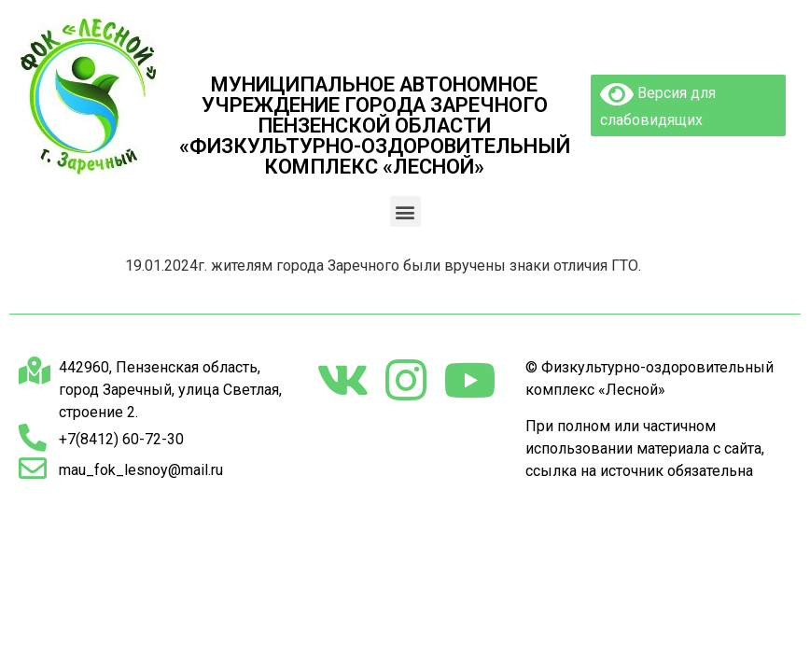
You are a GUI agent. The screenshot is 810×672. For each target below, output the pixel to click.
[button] (405, 211)
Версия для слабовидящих (658, 104)
